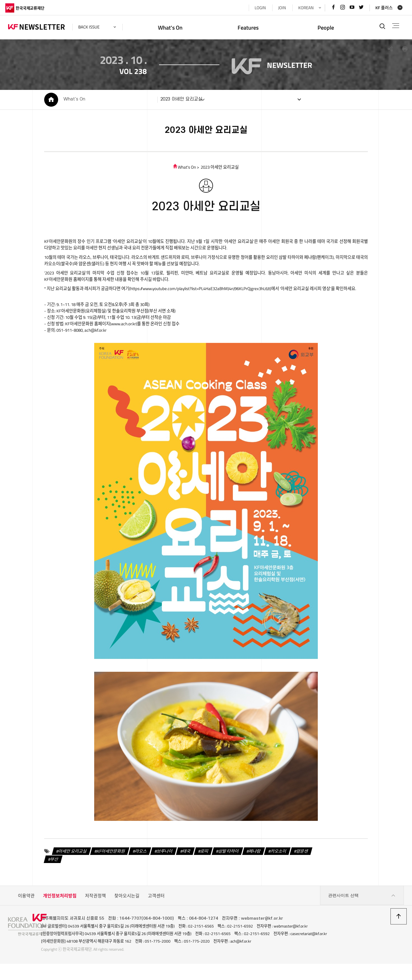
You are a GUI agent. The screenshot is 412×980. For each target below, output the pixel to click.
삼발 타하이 (232, 868)
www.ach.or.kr (124, 339)
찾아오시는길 (127, 913)
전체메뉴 (394, 26)
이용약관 (26, 913)
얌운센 (310, 868)
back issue (92, 27)
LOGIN (257, 8)
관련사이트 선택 (362, 913)
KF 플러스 (381, 8)
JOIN (279, 8)
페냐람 (260, 868)
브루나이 (165, 868)
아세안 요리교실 (68, 868)
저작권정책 (95, 913)
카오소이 (285, 868)
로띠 (207, 868)
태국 (188, 868)
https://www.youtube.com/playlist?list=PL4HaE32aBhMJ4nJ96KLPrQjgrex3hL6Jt (220, 296)
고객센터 (156, 913)
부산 (49, 876)
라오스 (140, 868)
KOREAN (303, 8)
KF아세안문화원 (109, 868)
